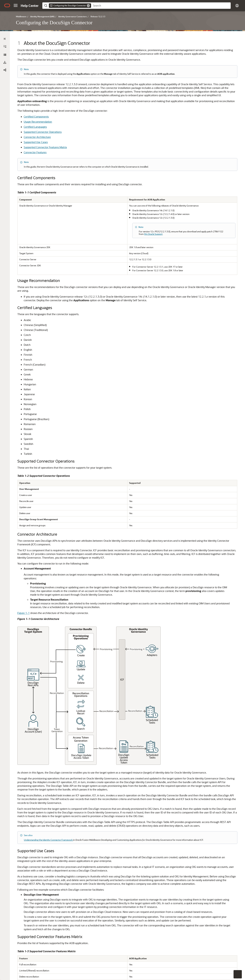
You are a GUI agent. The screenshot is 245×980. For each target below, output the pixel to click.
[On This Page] (240, 39)
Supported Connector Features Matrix (109, 175)
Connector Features (99, 180)
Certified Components (100, 144)
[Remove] (88, 6)
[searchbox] (161, 6)
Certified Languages (99, 154)
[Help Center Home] (30, 6)
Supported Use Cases (99, 170)
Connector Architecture (101, 164)
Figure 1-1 (87, 692)
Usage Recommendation (102, 149)
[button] (16, 5)
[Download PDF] (5, 62)
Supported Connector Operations (106, 159)
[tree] (41, 77)
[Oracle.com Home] (7, 5)
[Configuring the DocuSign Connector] (5, 55)
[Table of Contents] (5, 39)
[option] (222, 44)
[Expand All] (5, 46)
